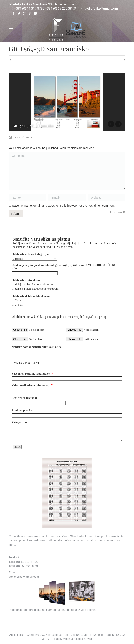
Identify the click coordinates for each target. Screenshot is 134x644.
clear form (115, 212)
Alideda (78, 639)
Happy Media (62, 639)
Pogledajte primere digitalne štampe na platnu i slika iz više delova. (53, 610)
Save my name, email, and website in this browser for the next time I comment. (64, 206)
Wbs (89, 639)
